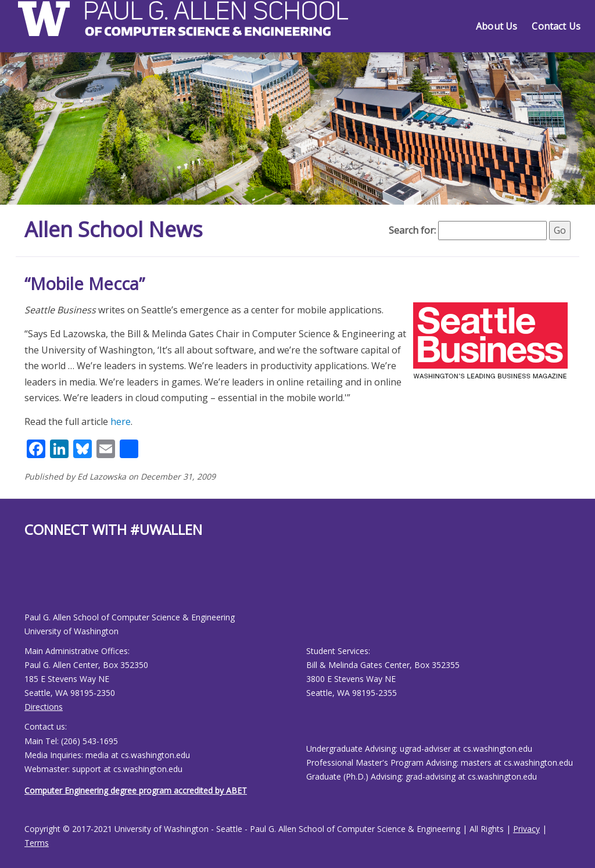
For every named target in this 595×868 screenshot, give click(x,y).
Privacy (526, 829)
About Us (497, 26)
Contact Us (556, 26)
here (121, 422)
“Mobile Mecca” (85, 283)
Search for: (412, 230)
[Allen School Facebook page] (27, 584)
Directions (44, 707)
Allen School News (114, 229)
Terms (37, 843)
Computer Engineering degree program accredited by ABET (136, 790)
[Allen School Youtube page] (33, 584)
